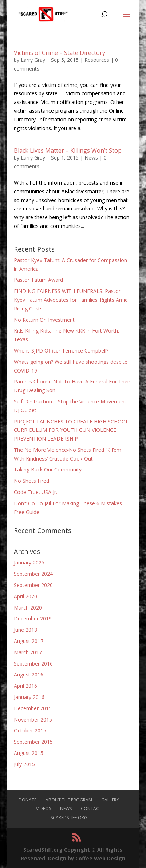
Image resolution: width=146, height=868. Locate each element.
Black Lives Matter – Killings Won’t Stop (68, 150)
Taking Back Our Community (48, 469)
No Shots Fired (31, 481)
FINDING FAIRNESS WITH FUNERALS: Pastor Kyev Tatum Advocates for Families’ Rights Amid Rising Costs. (71, 300)
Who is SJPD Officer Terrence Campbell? (61, 351)
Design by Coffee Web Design (87, 858)
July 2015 (24, 764)
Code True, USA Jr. (35, 492)
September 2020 (33, 585)
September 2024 (33, 574)
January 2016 (29, 697)
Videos (44, 809)
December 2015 (33, 708)
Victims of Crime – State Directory (60, 53)
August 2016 (29, 674)
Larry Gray (33, 60)
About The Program (69, 800)
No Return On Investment (44, 320)
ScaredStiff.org (69, 818)
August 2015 (29, 753)
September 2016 (33, 664)
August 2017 (29, 641)
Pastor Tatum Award (38, 280)
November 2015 (33, 720)
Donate (27, 800)
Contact (91, 809)
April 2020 (25, 596)
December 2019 (33, 618)
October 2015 (30, 730)
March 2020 (28, 608)
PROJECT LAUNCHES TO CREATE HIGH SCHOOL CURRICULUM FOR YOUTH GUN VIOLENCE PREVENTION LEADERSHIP (71, 430)
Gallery (110, 800)
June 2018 (25, 630)
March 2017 (28, 652)
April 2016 (25, 686)
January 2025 (29, 562)
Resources (97, 60)
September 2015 (33, 742)
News (91, 158)
